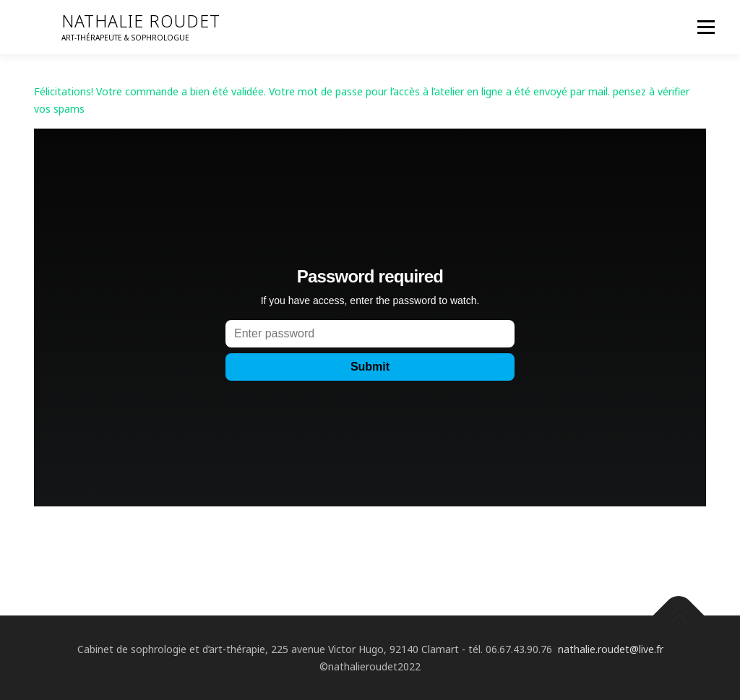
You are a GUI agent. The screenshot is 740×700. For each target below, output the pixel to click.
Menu (706, 27)
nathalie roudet (141, 21)
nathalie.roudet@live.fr (611, 649)
